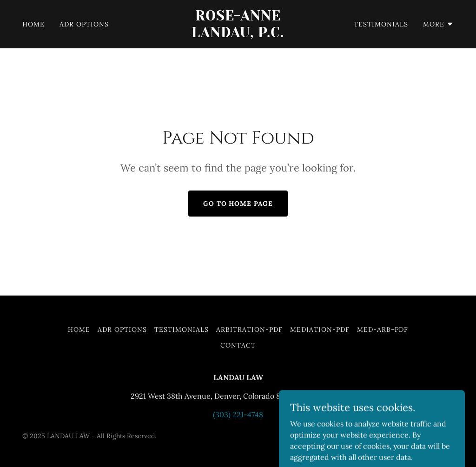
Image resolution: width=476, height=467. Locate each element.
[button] (438, 24)
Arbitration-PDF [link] (250, 329)
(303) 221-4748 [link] (238, 414)
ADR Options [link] (84, 24)
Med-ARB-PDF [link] (383, 329)
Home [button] (79, 329)
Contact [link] (238, 345)
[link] (238, 34)
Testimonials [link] (381, 24)
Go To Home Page (238, 204)
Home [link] (33, 24)
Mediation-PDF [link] (320, 329)
